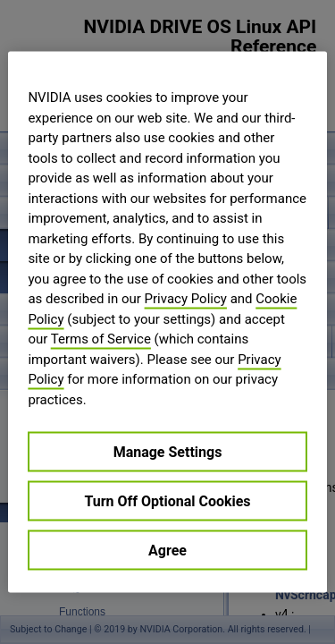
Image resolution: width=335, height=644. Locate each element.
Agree (167, 551)
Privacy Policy (186, 299)
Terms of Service (101, 339)
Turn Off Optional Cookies (167, 501)
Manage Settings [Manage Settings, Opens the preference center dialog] (168, 452)
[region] (167, 322)
